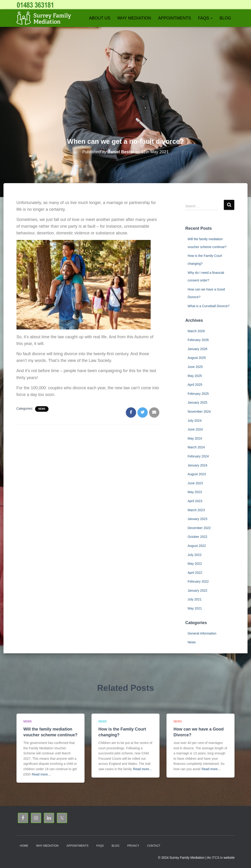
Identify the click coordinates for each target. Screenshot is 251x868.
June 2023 (195, 483)
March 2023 (196, 510)
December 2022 (199, 528)
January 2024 (197, 465)
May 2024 (195, 438)
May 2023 (195, 492)
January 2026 (197, 349)
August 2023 (197, 474)
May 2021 (195, 608)
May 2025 (195, 376)
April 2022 (195, 573)
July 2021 (195, 599)
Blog (225, 18)
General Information (202, 633)
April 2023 (195, 501)
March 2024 (196, 447)
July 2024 (195, 421)
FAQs (205, 18)
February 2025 (198, 394)
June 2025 (195, 367)
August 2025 (197, 358)
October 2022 (197, 537)
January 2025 (197, 402)
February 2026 (198, 340)
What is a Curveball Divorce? (209, 306)
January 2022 (197, 590)
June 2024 (195, 429)
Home (24, 846)
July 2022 (195, 555)
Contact (154, 846)
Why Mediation (134, 18)
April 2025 (195, 385)
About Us (100, 18)
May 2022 (195, 564)
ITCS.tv (217, 858)
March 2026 (196, 331)
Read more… (41, 774)
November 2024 (199, 412)
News (42, 409)
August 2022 (197, 546)
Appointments (174, 18)
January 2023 (197, 519)
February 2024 (198, 456)
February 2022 (198, 581)
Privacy (133, 846)
